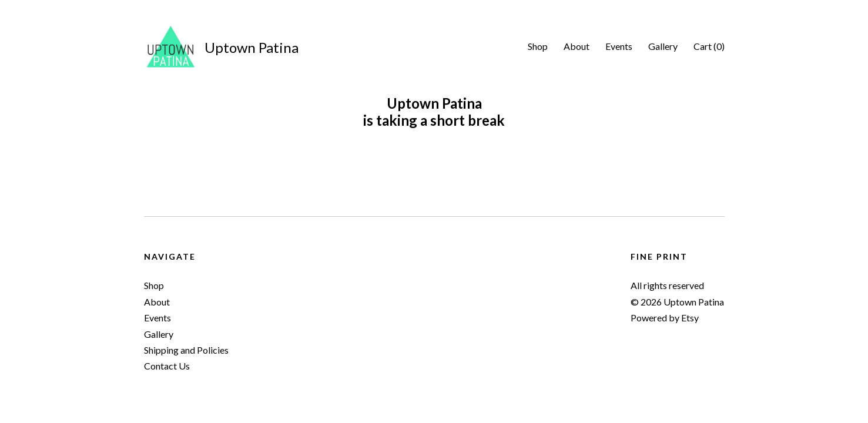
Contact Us (167, 366)
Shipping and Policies (186, 350)
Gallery (663, 46)
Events (619, 46)
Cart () (709, 46)
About (577, 46)
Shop (538, 46)
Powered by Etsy (665, 318)
